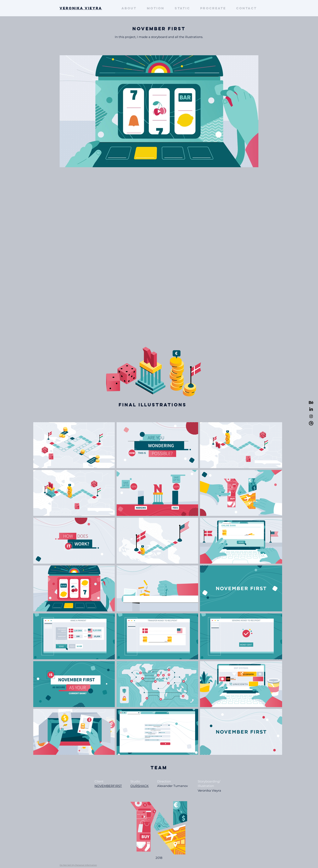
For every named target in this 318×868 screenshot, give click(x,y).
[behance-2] (311, 403)
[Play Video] (159, 111)
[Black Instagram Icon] (311, 416)
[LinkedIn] (311, 409)
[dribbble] (311, 423)
